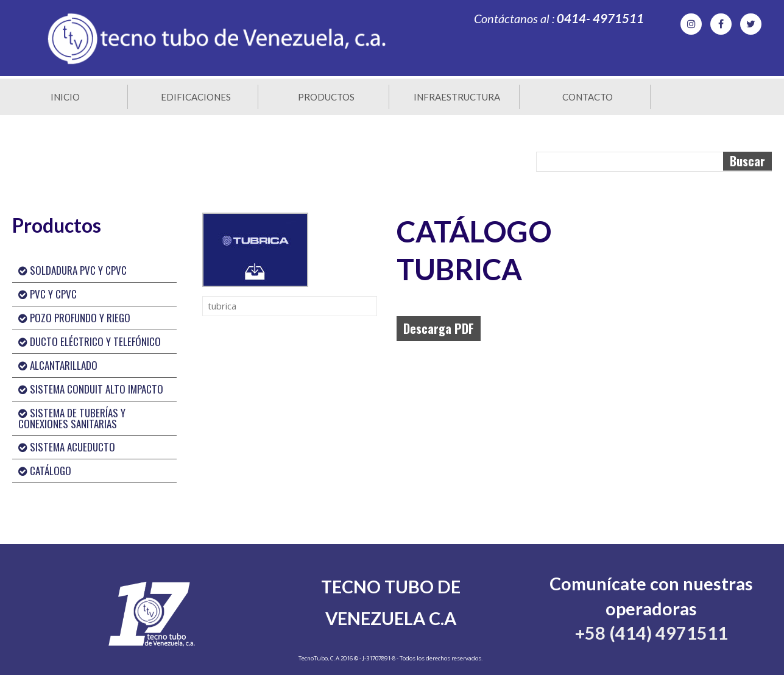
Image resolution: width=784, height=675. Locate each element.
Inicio (65, 97)
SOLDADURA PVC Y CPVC (72, 270)
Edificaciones (196, 97)
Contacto (588, 97)
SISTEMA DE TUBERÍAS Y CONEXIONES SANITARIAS (72, 418)
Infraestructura (457, 97)
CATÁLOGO (45, 471)
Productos (326, 97)
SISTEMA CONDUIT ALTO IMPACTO (91, 389)
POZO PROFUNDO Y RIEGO (74, 318)
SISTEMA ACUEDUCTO (67, 447)
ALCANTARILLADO (58, 365)
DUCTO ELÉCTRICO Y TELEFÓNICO (90, 341)
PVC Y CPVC (48, 294)
